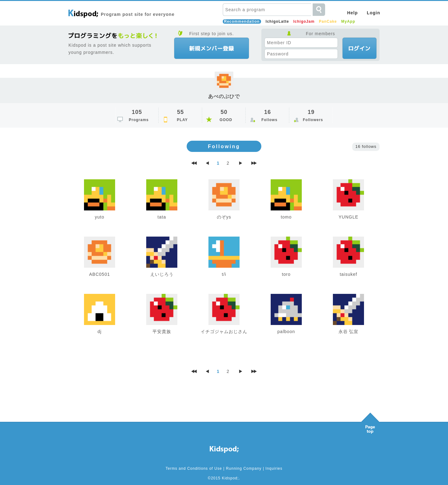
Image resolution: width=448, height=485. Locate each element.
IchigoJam (304, 21)
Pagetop (370, 421)
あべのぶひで (224, 96)
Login (373, 13)
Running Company (244, 469)
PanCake (328, 21)
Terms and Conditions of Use (194, 469)
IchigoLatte (277, 21)
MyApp (348, 21)
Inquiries (274, 469)
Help (352, 13)
